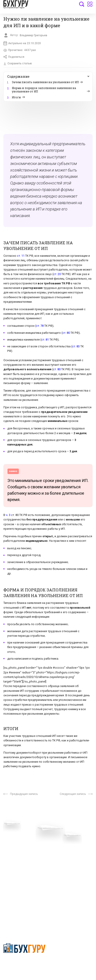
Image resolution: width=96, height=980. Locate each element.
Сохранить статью (18, 65)
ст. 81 (45, 341)
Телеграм (11, 851)
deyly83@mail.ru (20, 916)
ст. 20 (57, 275)
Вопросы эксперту (17, 837)
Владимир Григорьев (35, 35)
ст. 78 (40, 327)
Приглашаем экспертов (21, 844)
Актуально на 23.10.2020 (23, 44)
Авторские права (16, 878)
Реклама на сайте (17, 871)
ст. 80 (66, 334)
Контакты (11, 858)
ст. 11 (21, 257)
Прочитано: (20, 51)
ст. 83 (76, 348)
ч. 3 (8, 516)
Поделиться (14, 58)
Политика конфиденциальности (25, 963)
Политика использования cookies (67, 863)
